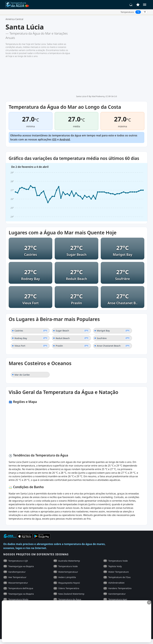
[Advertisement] (73, 621)
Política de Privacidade (54, 593)
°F (145, 12)
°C (138, 12)
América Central (14, 19)
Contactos (74, 593)
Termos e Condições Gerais (25, 593)
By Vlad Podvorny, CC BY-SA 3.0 (103, 25)
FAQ (5, 593)
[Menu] (145, 5)
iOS (54, 99)
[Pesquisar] (131, 5)
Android (65, 99)
